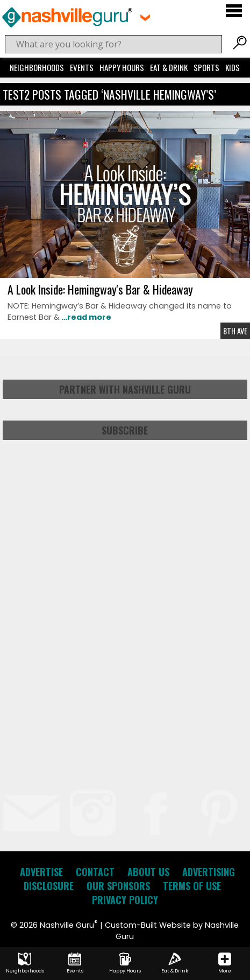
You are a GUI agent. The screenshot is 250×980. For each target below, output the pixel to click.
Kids (233, 67)
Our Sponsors (118, 886)
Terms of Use (192, 886)
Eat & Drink (169, 67)
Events (82, 67)
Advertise (41, 872)
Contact (95, 872)
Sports (206, 67)
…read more (85, 317)
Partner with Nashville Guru (125, 389)
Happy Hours (122, 67)
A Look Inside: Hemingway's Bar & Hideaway (100, 289)
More (225, 963)
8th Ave (235, 331)
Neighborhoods (37, 67)
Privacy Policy (125, 900)
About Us (148, 872)
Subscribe (125, 430)
